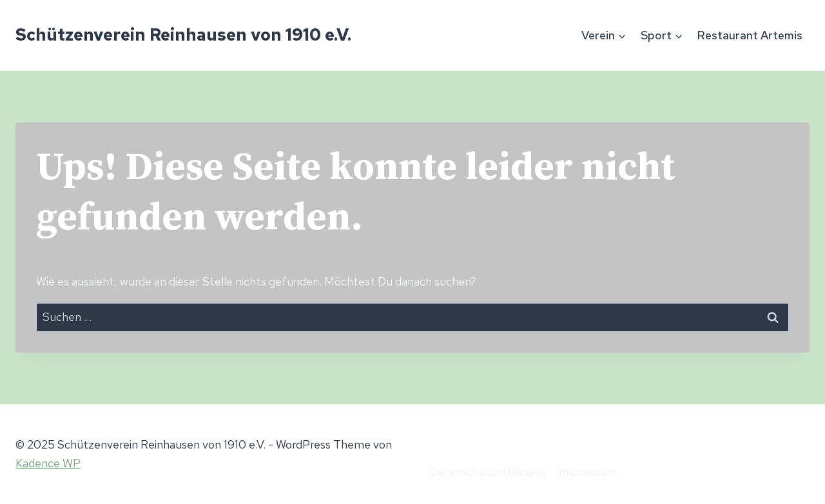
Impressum (588, 471)
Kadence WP (48, 463)
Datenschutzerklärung (487, 471)
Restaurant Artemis (750, 35)
